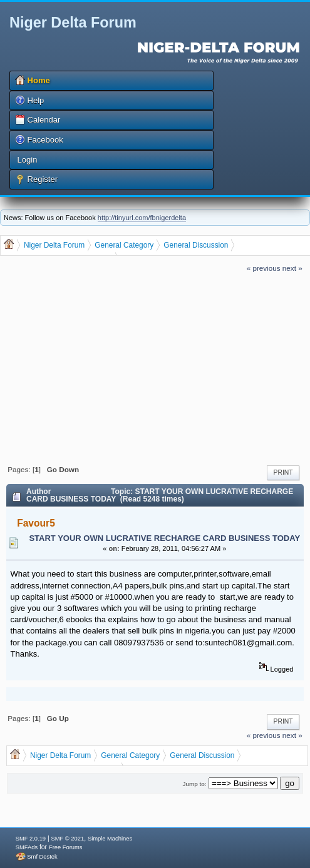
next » (292, 268)
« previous (264, 268)
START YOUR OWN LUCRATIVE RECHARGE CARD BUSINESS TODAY (164, 538)
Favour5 (36, 523)
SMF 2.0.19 (31, 839)
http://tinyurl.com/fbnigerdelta (142, 218)
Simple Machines (110, 839)
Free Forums (65, 847)
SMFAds (27, 847)
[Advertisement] (155, 367)
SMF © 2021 (68, 839)
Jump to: (195, 784)
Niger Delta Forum (73, 23)
